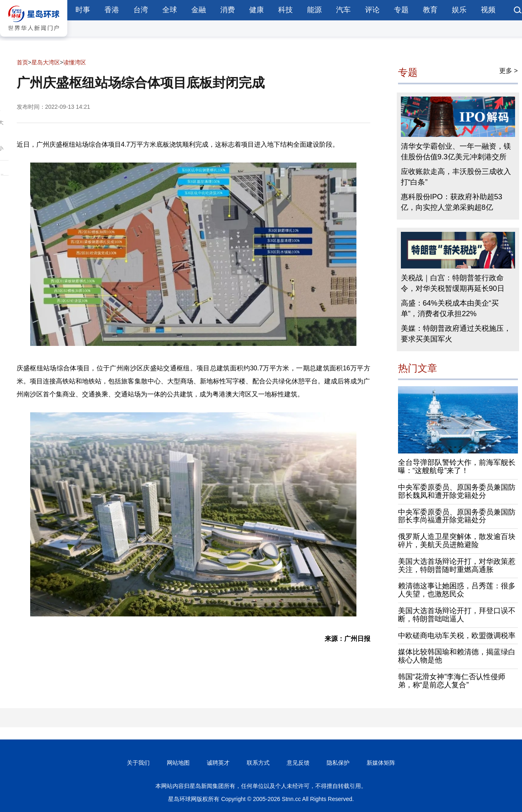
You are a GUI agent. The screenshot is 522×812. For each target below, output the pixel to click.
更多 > (509, 71)
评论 (372, 10)
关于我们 (138, 763)
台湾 (141, 10)
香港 (112, 10)
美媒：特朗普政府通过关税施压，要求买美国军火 (456, 334)
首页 (22, 62)
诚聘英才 (218, 763)
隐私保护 (338, 763)
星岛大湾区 (46, 62)
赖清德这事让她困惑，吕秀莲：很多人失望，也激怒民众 (457, 590)
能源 (314, 10)
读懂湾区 (75, 62)
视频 (488, 10)
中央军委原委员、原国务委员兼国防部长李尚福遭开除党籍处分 (457, 516)
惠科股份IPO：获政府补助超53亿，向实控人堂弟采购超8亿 (452, 202)
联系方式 (258, 763)
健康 (257, 10)
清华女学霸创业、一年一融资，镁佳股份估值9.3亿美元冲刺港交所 (456, 152)
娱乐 (459, 10)
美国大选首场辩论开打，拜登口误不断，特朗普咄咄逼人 (457, 615)
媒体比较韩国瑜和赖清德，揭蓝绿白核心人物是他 (457, 656)
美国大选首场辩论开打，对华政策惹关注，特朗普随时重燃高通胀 (457, 566)
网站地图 (178, 763)
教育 (430, 10)
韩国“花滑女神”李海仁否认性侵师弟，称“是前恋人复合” (452, 681)
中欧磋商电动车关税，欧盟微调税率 (457, 636)
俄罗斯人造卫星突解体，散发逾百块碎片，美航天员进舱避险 (457, 541)
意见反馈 (298, 763)
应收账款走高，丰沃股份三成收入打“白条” (456, 177)
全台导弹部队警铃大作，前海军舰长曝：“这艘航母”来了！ (457, 467)
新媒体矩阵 (381, 763)
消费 (228, 10)
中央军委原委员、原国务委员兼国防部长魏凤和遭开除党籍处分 (457, 491)
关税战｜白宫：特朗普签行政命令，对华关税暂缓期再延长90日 (453, 283)
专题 (401, 10)
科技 (285, 10)
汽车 (343, 10)
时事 (83, 10)
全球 (170, 10)
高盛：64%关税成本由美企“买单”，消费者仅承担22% (450, 308)
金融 (199, 10)
